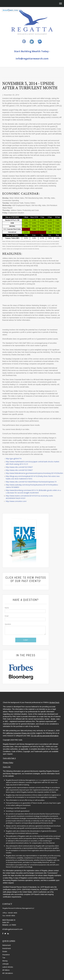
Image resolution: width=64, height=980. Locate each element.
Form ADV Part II (9, 757)
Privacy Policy (7, 762)
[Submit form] (26, 640)
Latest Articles (8, 963)
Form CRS (6, 766)
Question (8, 624)
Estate (5, 948)
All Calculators (8, 969)
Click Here (14, 578)
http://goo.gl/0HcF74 (14, 459)
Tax (4, 954)
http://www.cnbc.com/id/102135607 (19, 467)
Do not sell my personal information (44, 735)
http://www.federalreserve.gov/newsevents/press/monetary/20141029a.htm (34, 473)
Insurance (6, 951)
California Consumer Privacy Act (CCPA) (20, 732)
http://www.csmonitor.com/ (16, 501)
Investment (7, 945)
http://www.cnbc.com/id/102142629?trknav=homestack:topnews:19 (31, 482)
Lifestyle (5, 960)
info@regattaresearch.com (32, 59)
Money (5, 957)
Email (7, 616)
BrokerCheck (54, 702)
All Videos (6, 966)
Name (7, 608)
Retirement (7, 941)
